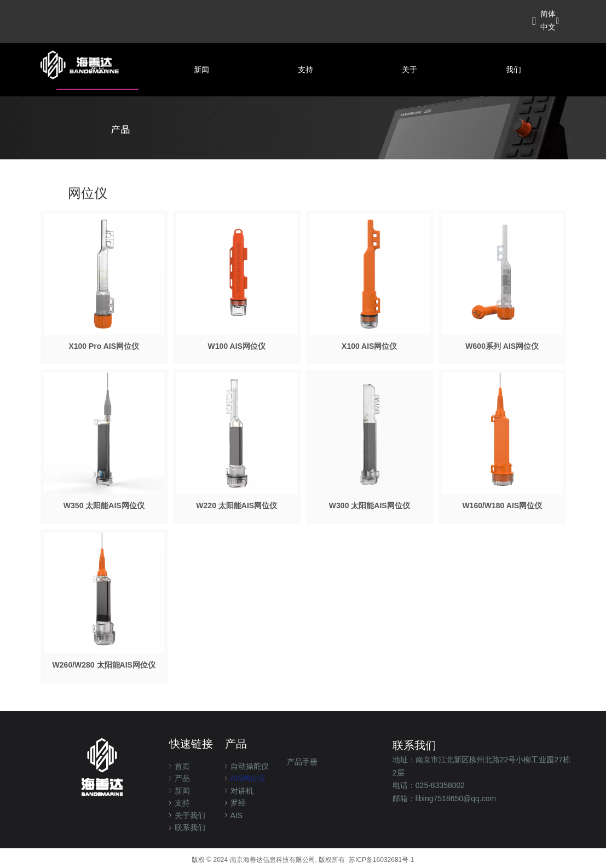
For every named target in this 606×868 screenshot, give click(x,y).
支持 (182, 803)
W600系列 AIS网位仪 (502, 346)
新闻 (182, 791)
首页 (182, 766)
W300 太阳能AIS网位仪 (370, 505)
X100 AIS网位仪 (369, 346)
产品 (182, 778)
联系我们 (190, 827)
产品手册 (302, 762)
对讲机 (242, 791)
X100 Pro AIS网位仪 (104, 346)
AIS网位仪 (248, 778)
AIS (237, 815)
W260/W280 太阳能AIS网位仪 (104, 665)
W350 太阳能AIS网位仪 (104, 505)
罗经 (238, 803)
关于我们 (190, 815)
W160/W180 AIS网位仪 (502, 505)
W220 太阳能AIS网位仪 (236, 505)
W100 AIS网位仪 (237, 346)
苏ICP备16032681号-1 (382, 860)
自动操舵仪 (250, 766)
